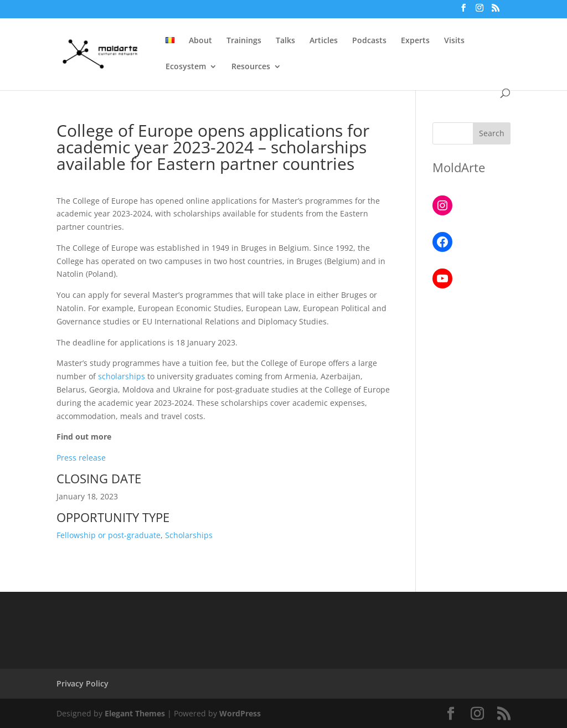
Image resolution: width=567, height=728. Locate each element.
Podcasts (369, 41)
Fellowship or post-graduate (109, 535)
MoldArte (459, 167)
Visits (454, 41)
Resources (251, 67)
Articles (324, 41)
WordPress (240, 713)
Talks (285, 41)
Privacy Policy (83, 683)
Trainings (244, 41)
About (200, 41)
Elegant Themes (135, 713)
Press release (81, 458)
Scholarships (189, 535)
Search (492, 133)
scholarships (122, 376)
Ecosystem (186, 67)
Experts (415, 41)
